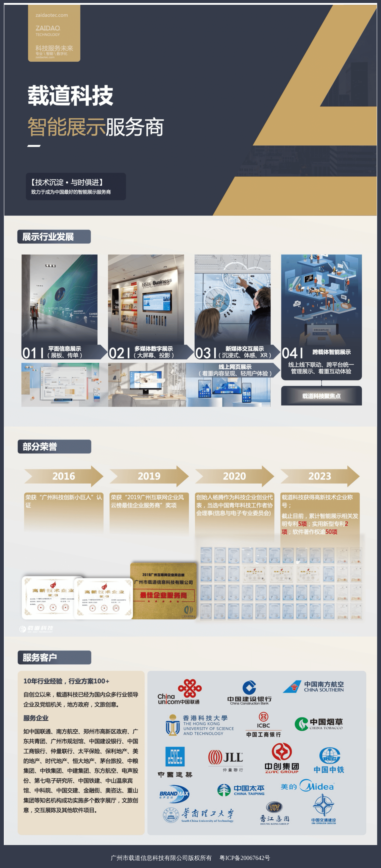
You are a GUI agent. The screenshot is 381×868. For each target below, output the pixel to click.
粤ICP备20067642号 (245, 858)
